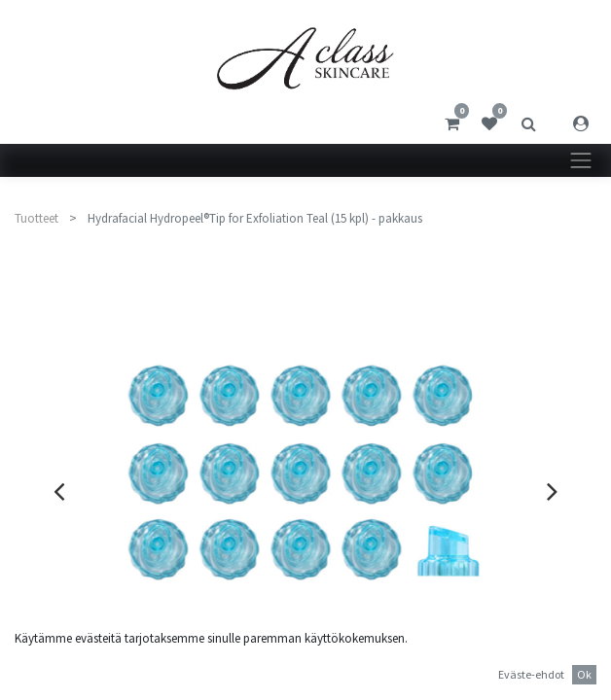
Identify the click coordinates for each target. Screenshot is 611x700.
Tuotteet (36, 218)
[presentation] (59, 491)
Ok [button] (584, 674)
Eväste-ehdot (531, 674)
